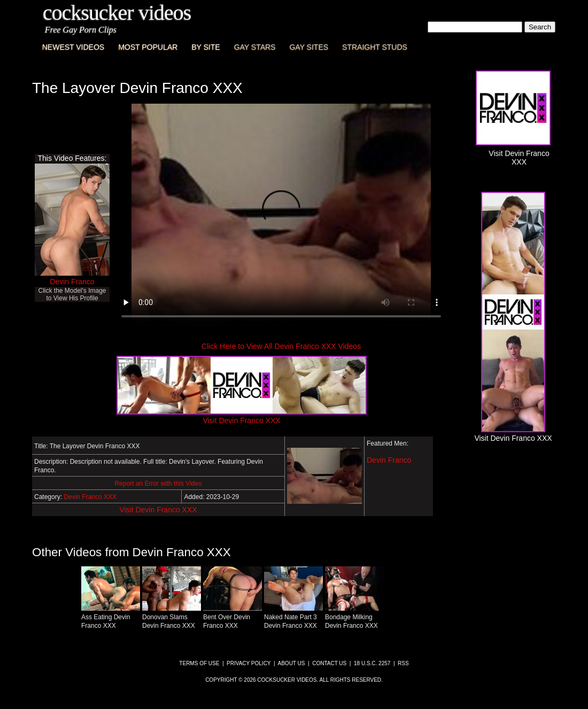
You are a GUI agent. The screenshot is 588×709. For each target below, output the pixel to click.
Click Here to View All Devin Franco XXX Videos (281, 346)
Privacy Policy (249, 663)
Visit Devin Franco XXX (158, 510)
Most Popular (148, 47)
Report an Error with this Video (158, 484)
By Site (206, 47)
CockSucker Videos (117, 13)
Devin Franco (72, 282)
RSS (403, 663)
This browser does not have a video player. (281, 216)
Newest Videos (73, 47)
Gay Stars (255, 47)
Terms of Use (199, 663)
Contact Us (329, 663)
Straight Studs (375, 47)
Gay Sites (309, 47)
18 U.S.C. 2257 (372, 663)
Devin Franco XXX (90, 497)
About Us (292, 663)
